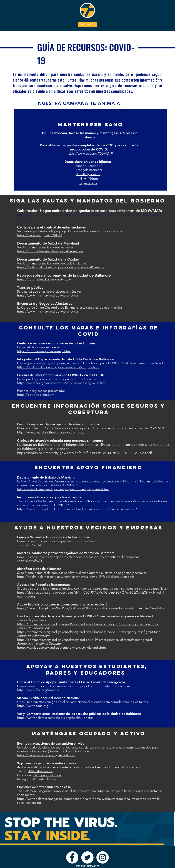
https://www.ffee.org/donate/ (38, 690)
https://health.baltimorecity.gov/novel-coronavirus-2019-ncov (61, 267)
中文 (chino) (89, 179)
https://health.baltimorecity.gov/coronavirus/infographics (58, 367)
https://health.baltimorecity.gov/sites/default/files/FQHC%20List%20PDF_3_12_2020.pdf (85, 453)
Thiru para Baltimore (48, 775)
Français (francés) (89, 170)
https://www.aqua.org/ (33, 706)
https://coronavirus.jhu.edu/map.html (44, 351)
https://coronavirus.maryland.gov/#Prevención (50, 251)
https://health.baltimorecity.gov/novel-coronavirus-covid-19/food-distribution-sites (76, 577)
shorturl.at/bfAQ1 (30, 561)
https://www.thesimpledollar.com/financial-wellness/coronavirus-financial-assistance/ (77, 509)
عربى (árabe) (89, 183)
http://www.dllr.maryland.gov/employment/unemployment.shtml (63, 489)
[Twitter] (87, 857)
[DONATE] (87, 24)
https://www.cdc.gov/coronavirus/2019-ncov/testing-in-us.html (62, 383)
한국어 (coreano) (89, 174)
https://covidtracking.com (36, 395)
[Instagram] (103, 857)
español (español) (89, 166)
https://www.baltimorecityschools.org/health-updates (55, 718)
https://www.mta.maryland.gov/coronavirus (48, 295)
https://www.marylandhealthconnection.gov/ (51, 432)
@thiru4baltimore (40, 771)
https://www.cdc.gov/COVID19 (90, 153)
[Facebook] (72, 857)
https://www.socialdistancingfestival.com (46, 755)
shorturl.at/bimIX (29, 545)
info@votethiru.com (87, 866)
